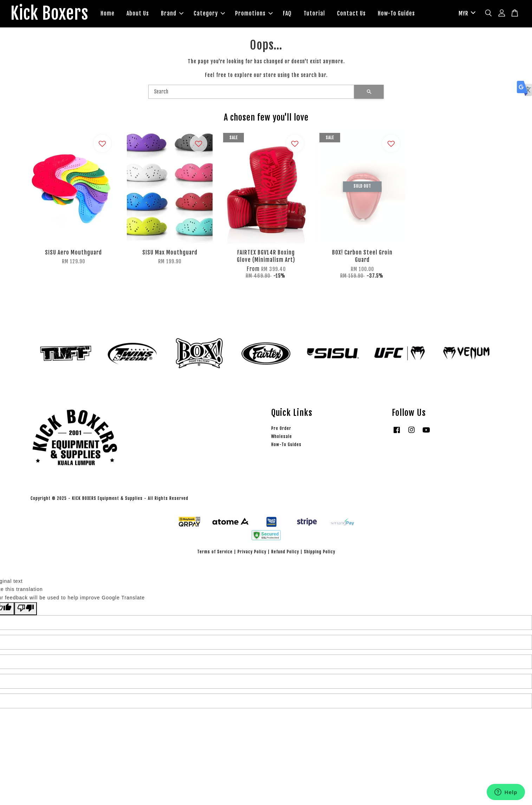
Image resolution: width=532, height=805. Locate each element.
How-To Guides (396, 13)
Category (209, 13)
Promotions (254, 13)
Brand (172, 13)
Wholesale (282, 436)
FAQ (287, 13)
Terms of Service (215, 552)
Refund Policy (285, 552)
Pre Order (281, 428)
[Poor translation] (26, 609)
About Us (138, 13)
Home (108, 13)
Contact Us (351, 13)
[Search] (251, 92)
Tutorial (314, 13)
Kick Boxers (49, 14)
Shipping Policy (320, 552)
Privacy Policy (252, 552)
